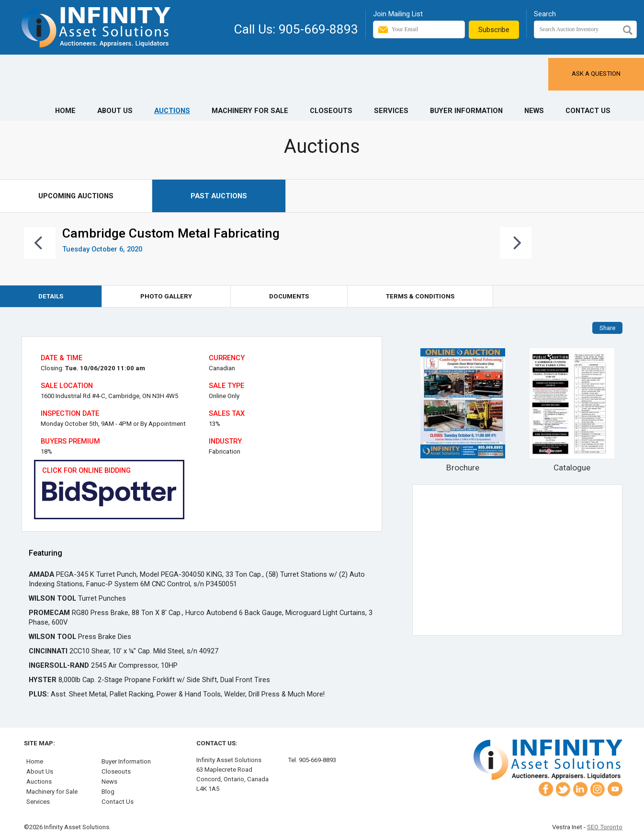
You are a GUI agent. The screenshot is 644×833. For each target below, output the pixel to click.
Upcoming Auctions (76, 196)
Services (391, 111)
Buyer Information (466, 111)
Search (545, 14)
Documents (289, 296)
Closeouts (331, 111)
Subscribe (494, 30)
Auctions (172, 111)
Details (51, 296)
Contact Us (588, 111)
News (534, 111)
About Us (115, 111)
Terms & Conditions (420, 296)
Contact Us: (217, 743)
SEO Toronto (605, 827)
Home (65, 111)
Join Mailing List (398, 14)
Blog (108, 792)
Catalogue (572, 410)
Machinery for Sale (250, 111)
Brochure (463, 410)
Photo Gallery (166, 296)
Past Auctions (219, 196)
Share (607, 328)
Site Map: (40, 743)
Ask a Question (596, 74)
